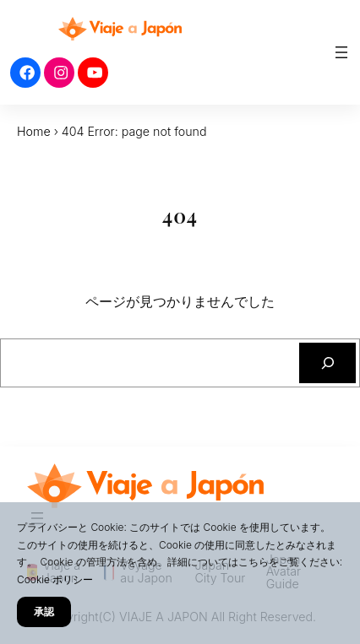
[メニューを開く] (341, 52)
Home (34, 131)
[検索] (327, 363)
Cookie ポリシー (55, 579)
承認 (44, 612)
